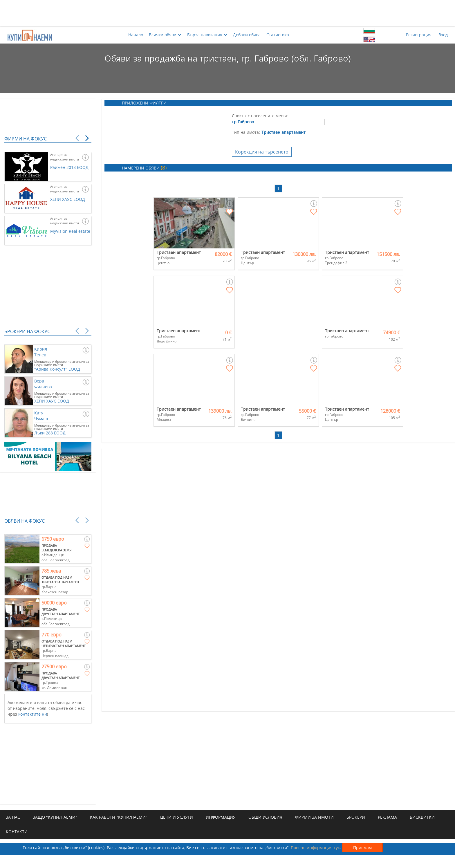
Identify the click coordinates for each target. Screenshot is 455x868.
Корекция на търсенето (262, 152)
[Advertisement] (228, 13)
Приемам (362, 848)
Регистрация (419, 35)
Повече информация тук (315, 848)
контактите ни (33, 714)
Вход (443, 35)
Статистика (278, 35)
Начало (136, 35)
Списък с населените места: (260, 116)
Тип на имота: (246, 132)
